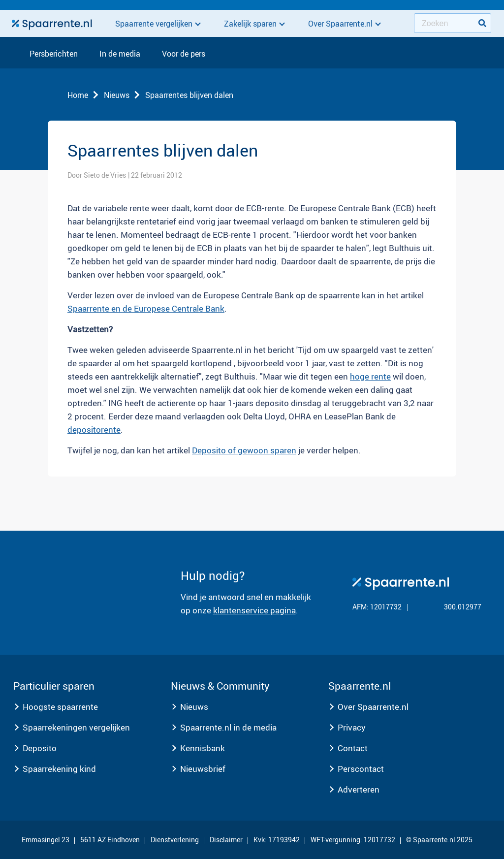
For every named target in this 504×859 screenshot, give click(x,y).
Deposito (40, 748)
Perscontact (361, 769)
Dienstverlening (175, 840)
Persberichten (54, 54)
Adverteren (359, 789)
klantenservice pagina (254, 610)
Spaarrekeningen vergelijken (76, 727)
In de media (120, 54)
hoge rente (370, 376)
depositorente (94, 429)
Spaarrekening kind (59, 769)
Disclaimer (226, 840)
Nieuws (117, 95)
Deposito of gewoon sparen (244, 450)
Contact (353, 748)
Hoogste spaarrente (60, 707)
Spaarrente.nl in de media (228, 727)
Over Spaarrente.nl (373, 707)
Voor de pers (184, 54)
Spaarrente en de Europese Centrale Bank (146, 308)
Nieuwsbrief (203, 769)
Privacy (352, 727)
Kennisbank (203, 748)
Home (78, 95)
